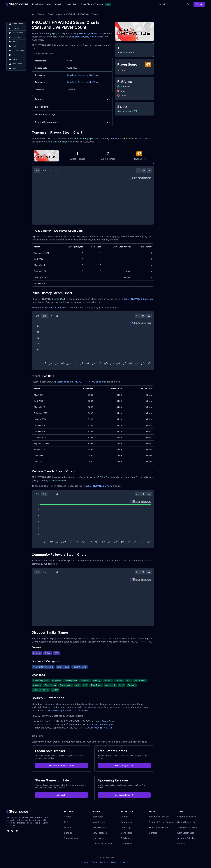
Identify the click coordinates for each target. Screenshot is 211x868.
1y (51, 170)
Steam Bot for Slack (187, 827)
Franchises (126, 844)
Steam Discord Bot (187, 822)
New (49, 4)
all (56, 170)
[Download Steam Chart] (149, 170)
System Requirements (72, 122)
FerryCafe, (72, 75)
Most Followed (100, 827)
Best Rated (98, 817)
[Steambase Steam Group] (12, 831)
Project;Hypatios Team (88, 75)
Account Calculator (187, 838)
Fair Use (104, 862)
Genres (124, 817)
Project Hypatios (55, 14)
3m (44, 170)
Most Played (38, 4)
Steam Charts (71, 838)
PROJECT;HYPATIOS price (54, 308)
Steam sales (63, 382)
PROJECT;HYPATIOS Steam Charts (82, 14)
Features (72, 99)
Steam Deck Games (102, 844)
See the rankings (124, 795)
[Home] (33, 14)
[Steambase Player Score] (139, 65)
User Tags (126, 827)
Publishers (126, 838)
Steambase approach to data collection (68, 710)
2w (37, 170)
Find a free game (124, 765)
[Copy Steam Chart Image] (144, 170)
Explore (199, 4)
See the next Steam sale (62, 765)
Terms (94, 862)
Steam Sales (72, 4)
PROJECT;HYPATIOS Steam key (137, 299)
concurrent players (79, 37)
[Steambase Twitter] (17, 831)
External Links (72, 107)
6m (44, 316)
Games (41, 14)
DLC (66, 822)
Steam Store (108, 721)
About (114, 862)
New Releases (100, 833)
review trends (96, 37)
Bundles (68, 833)
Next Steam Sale (186, 833)
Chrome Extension (187, 817)
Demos (68, 827)
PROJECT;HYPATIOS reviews (97, 486)
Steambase (12, 817)
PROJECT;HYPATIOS (89, 33)
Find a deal (62, 795)
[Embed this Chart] (138, 170)
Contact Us (124, 862)
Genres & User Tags (72, 114)
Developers (126, 833)
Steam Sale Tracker (159, 817)
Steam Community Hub (103, 724)
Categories (126, 822)
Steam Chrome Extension (92, 4)
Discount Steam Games (161, 822)
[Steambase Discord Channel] (8, 831)
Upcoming (58, 4)
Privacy (85, 862)
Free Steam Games (159, 827)
